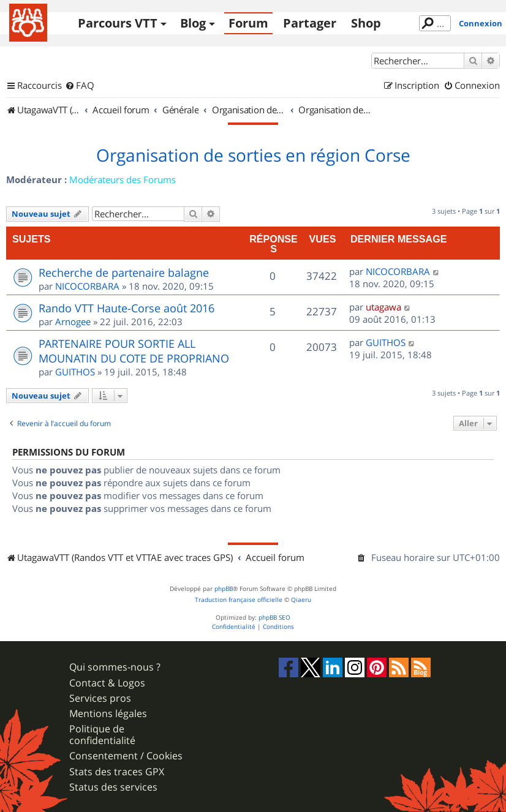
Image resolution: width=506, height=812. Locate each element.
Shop (366, 23)
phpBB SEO (274, 618)
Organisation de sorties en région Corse (253, 156)
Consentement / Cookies (126, 756)
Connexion (481, 23)
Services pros (100, 698)
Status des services (113, 787)
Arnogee (73, 321)
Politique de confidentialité (102, 735)
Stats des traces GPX (117, 772)
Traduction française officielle (239, 600)
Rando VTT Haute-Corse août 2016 (126, 308)
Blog (193, 23)
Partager (310, 23)
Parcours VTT (118, 23)
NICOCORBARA (87, 286)
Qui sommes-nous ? (115, 667)
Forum (248, 23)
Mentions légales (108, 714)
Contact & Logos (107, 683)
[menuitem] (80, 86)
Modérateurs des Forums (123, 179)
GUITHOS (75, 372)
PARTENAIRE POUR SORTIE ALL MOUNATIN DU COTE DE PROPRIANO (134, 351)
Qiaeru (301, 600)
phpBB (224, 589)
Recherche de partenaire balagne (124, 273)
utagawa (383, 307)
